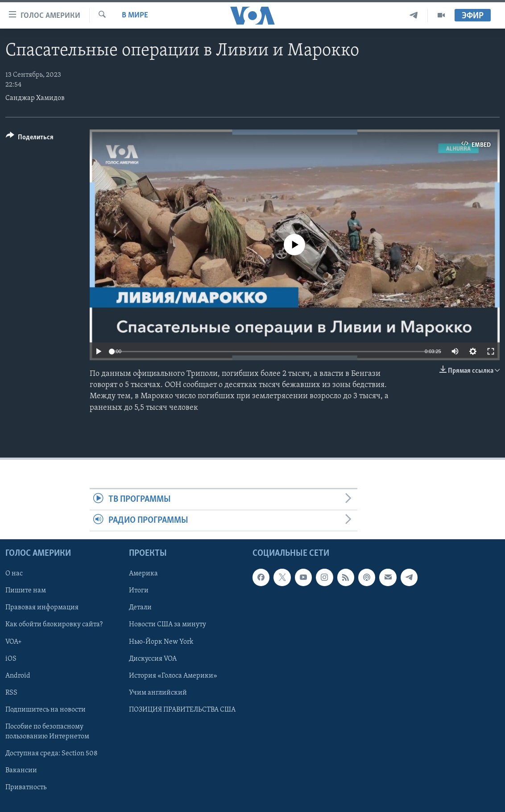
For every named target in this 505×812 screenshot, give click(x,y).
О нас (14, 574)
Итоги (139, 591)
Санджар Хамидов (35, 98)
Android (18, 676)
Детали (140, 608)
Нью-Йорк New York (161, 642)
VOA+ (14, 642)
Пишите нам (26, 591)
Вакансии (21, 770)
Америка (143, 574)
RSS (11, 693)
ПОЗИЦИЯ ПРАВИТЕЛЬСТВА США (182, 710)
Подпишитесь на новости (46, 710)
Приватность (26, 787)
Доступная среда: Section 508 (52, 754)
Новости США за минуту (168, 625)
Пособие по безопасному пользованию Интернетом (47, 732)
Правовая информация (42, 608)
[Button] (30, 139)
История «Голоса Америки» (173, 676)
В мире (135, 15)
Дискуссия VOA (153, 659)
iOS (11, 659)
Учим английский (158, 693)
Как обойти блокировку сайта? (54, 625)
